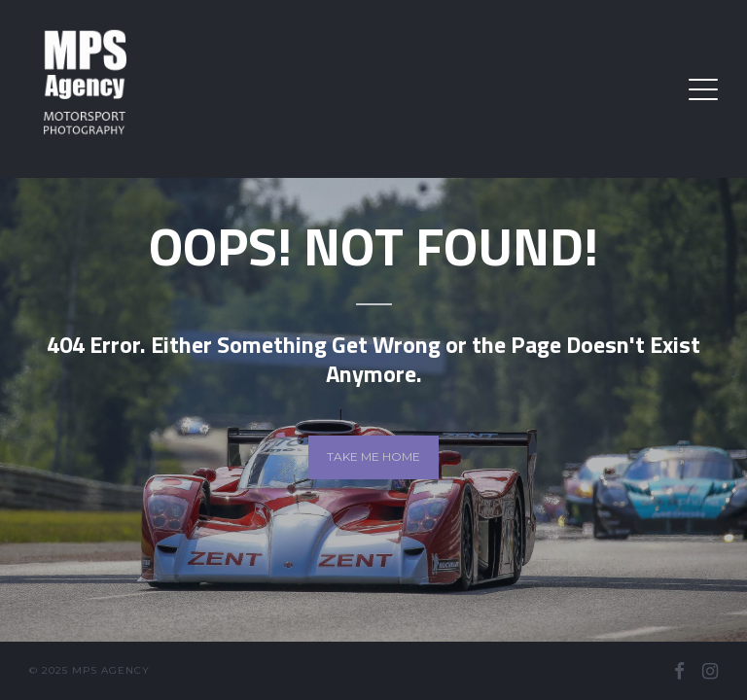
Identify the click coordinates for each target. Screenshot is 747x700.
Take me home (373, 456)
